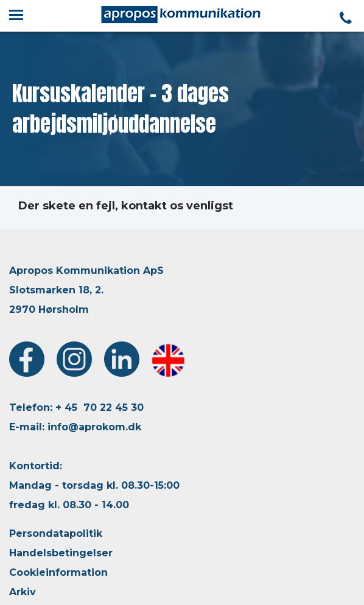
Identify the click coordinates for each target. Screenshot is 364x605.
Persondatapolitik (56, 533)
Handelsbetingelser (61, 553)
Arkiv (23, 592)
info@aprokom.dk (94, 427)
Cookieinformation (58, 572)
